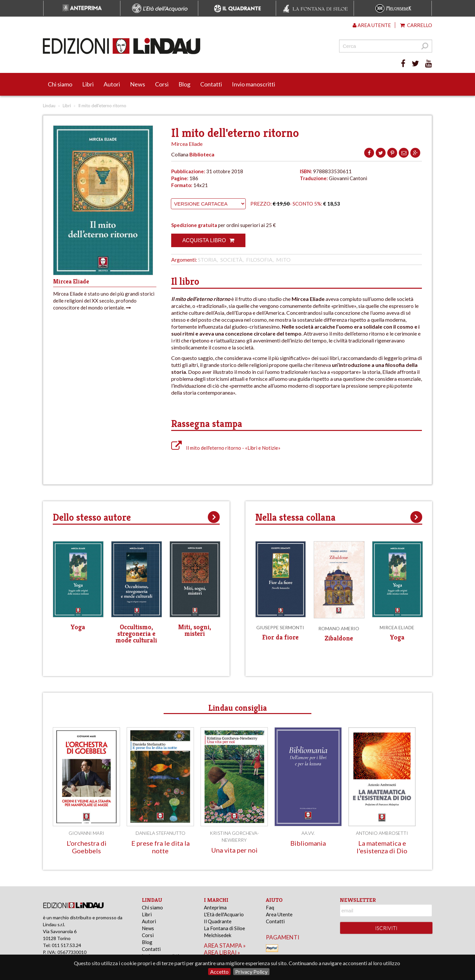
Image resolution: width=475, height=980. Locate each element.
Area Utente (279, 914)
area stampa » (225, 946)
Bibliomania (308, 843)
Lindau (49, 106)
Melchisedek (218, 935)
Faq (270, 907)
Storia (207, 260)
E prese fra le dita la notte (160, 847)
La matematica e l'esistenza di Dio (382, 847)
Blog (184, 84)
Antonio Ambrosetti (382, 833)
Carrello (416, 25)
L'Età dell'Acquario (224, 914)
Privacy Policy (251, 972)
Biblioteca (202, 154)
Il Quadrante (218, 921)
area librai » (222, 952)
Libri (88, 84)
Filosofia (259, 260)
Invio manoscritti (253, 84)
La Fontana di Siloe (224, 928)
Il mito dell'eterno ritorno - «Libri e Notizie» (226, 448)
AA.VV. (308, 833)
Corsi (162, 84)
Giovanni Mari (86, 833)
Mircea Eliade (187, 144)
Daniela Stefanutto (160, 833)
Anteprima (215, 907)
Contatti (211, 84)
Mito (283, 260)
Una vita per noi (234, 850)
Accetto (219, 972)
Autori (112, 84)
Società (231, 260)
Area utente (372, 25)
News (138, 84)
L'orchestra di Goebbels (87, 847)
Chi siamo (60, 84)
